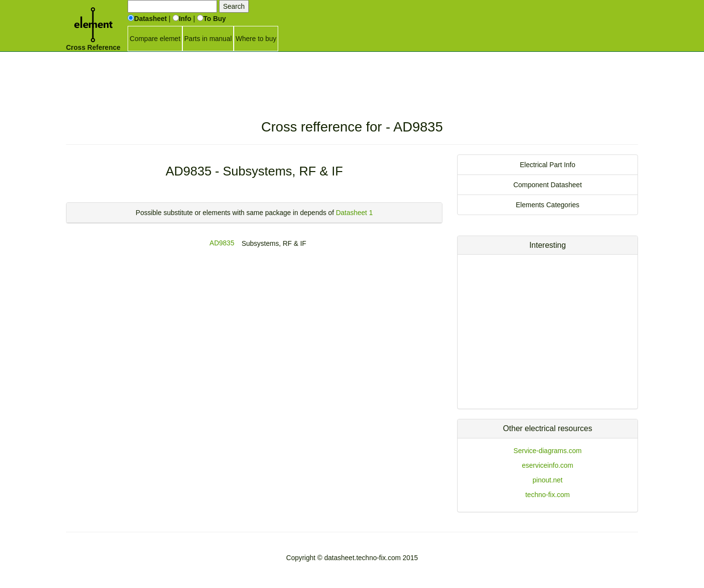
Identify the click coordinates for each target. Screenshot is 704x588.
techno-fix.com (547, 495)
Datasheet (147, 19)
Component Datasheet (548, 185)
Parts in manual (208, 39)
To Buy (211, 19)
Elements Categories (548, 205)
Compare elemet (155, 39)
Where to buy (256, 39)
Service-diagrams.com (547, 451)
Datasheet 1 (354, 213)
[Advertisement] (352, 76)
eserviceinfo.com (547, 465)
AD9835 (222, 243)
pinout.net (548, 480)
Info (182, 19)
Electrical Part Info (548, 165)
